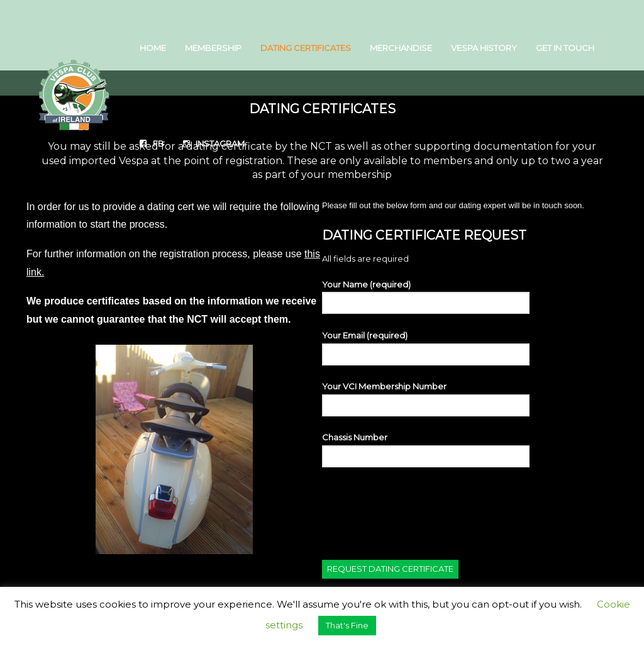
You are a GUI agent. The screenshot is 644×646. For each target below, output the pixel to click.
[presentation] (418, 506)
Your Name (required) (426, 297)
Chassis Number (426, 449)
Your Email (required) (426, 348)
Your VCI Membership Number (426, 398)
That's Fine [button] (347, 625)
